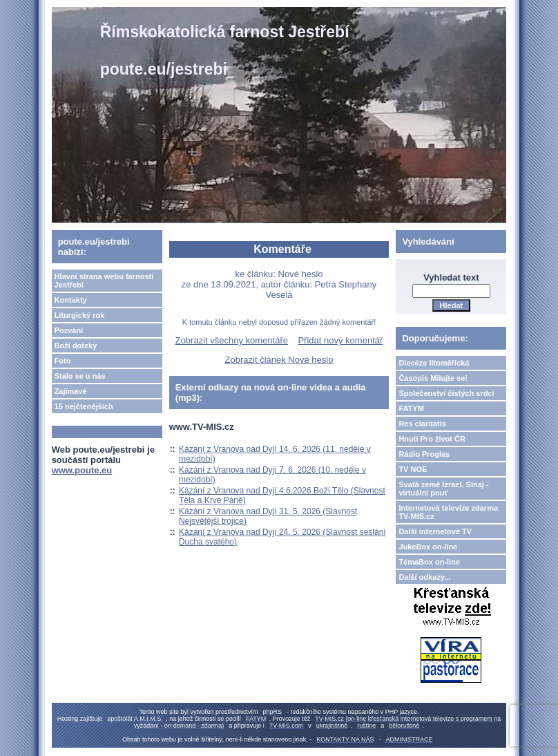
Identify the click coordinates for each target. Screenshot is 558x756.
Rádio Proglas (424, 454)
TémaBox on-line (429, 562)
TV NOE (413, 469)
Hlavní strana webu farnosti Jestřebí (104, 281)
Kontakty (71, 300)
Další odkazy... (424, 577)
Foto (63, 361)
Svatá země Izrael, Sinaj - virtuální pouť (443, 489)
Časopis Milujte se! (433, 378)
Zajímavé (71, 391)
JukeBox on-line (428, 547)
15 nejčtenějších (84, 406)
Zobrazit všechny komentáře (232, 340)
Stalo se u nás (80, 376)
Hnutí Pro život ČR (432, 439)
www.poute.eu (82, 470)
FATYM (411, 408)
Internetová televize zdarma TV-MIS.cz (448, 512)
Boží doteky (76, 346)
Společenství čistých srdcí (446, 393)
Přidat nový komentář (340, 340)
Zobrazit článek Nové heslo (279, 360)
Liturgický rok (80, 315)
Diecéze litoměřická (434, 363)
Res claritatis (422, 424)
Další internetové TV (435, 531)
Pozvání (69, 330)
